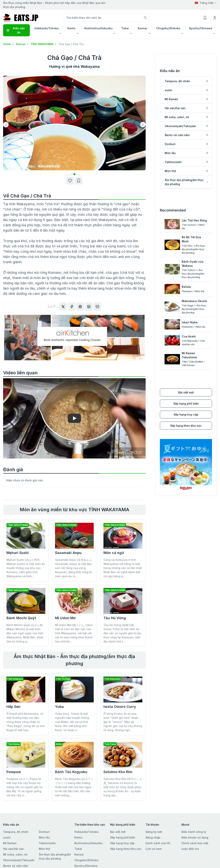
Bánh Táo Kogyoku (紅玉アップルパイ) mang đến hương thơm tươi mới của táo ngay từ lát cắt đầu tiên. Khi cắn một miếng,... (74, 787)
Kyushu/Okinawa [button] (201, 28)
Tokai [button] (125, 28)
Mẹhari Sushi (18, 553)
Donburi (44, 832)
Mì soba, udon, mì (15, 854)
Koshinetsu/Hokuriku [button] (98, 28)
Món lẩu (44, 837)
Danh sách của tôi (158, 843)
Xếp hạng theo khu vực (186, 426)
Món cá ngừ (114, 553)
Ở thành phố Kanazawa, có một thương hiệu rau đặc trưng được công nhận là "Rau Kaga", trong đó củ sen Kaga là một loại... (26, 722)
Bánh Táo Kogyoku (71, 772)
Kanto (78, 837)
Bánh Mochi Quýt (21, 618)
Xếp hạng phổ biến (186, 404)
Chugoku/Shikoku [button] (168, 28)
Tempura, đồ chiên (16, 832)
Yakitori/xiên (47, 843)
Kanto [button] (71, 28)
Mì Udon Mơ (65, 618)
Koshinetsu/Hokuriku (89, 843)
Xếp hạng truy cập (186, 414)
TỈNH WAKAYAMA (44, 44)
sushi (7, 837)
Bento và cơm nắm (16, 866)
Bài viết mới (186, 392)
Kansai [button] (143, 28)
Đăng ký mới (154, 832)
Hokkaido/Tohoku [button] (47, 28)
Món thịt (45, 849)
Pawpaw (14, 772)
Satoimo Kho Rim (118, 772)
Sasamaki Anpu (68, 553)
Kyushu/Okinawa (86, 866)
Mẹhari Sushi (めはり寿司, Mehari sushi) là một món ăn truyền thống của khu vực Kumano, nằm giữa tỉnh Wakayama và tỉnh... (26, 568)
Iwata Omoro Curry (120, 707)
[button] (71, 174)
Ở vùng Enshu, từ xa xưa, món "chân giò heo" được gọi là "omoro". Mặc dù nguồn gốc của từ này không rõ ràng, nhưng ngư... (123, 722)
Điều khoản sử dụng (195, 837)
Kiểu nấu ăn (16, 30)
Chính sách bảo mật (195, 843)
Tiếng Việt (204, 3)
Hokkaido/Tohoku (86, 832)
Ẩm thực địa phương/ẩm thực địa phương (55, 856)
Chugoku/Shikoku (86, 860)
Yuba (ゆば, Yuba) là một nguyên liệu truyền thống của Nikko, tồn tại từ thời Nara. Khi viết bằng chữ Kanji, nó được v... (72, 722)
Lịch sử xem (154, 849)
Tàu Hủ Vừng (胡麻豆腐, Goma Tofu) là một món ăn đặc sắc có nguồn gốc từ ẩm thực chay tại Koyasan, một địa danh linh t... (122, 633)
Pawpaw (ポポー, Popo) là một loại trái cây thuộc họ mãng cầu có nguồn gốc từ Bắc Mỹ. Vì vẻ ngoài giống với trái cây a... (24, 787)
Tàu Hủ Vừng (115, 618)
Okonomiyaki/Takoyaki (19, 860)
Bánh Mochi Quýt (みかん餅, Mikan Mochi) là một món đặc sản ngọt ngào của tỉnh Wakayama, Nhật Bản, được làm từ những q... (25, 633)
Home (9, 44)
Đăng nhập (153, 837)
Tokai (78, 849)
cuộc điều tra (190, 849)
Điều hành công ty (194, 832)
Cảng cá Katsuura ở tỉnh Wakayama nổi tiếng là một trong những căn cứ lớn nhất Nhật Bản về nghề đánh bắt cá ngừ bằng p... (123, 568)
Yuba (59, 707)
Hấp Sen (13, 707)
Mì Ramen (10, 843)
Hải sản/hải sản (13, 849)
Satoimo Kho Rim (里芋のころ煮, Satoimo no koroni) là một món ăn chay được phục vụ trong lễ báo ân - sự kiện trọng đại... (123, 787)
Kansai (22, 44)
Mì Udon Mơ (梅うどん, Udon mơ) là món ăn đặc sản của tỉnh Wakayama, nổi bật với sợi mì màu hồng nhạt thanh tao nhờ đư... (74, 633)
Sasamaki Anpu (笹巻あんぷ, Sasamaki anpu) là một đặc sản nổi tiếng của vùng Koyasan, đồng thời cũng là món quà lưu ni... (74, 568)
